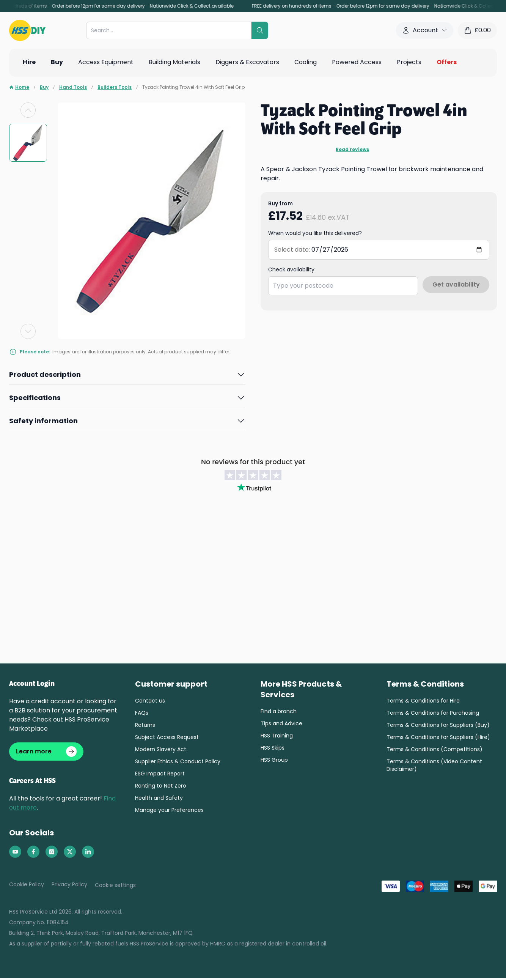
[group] (28, 143)
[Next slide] (28, 331)
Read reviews (352, 150)
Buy (44, 87)
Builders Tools (115, 87)
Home (19, 87)
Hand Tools (73, 87)
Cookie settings (115, 887)
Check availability (291, 269)
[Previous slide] (28, 110)
